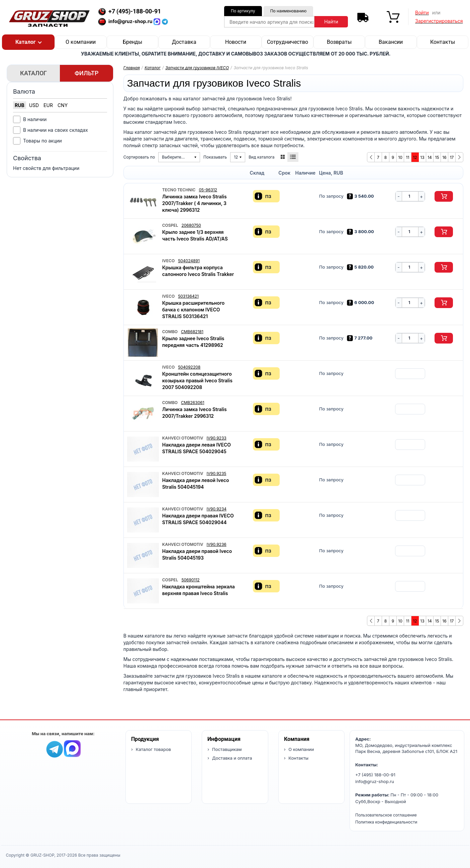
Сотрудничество (288, 42)
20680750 (191, 225)
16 (444, 157)
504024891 (189, 261)
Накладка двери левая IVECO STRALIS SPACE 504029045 (197, 448)
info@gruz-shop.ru (375, 781)
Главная (132, 68)
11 (408, 157)
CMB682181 (192, 332)
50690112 (190, 580)
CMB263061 (193, 403)
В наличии (35, 119)
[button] (28, 42)
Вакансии (391, 42)
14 (430, 157)
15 (437, 157)
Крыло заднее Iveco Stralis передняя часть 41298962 (193, 342)
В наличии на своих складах (56, 130)
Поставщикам (226, 749)
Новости (236, 42)
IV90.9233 (217, 438)
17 (452, 157)
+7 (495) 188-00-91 (375, 775)
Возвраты (339, 42)
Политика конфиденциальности (386, 822)
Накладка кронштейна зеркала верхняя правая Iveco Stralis (199, 590)
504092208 (189, 367)
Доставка (184, 42)
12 (415, 157)
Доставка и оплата (231, 758)
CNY (63, 105)
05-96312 (208, 190)
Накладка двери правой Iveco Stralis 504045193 (197, 554)
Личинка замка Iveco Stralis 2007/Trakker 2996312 (195, 413)
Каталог (153, 68)
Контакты (443, 42)
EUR (48, 105)
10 (400, 157)
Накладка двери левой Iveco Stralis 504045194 (196, 484)
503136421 (188, 296)
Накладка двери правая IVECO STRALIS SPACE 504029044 (198, 519)
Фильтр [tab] (86, 73)
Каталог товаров (153, 749)
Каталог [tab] (33, 73)
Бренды (132, 42)
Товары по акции (42, 141)
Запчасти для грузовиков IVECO (197, 68)
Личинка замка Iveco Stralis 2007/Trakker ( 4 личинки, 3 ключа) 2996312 (195, 203)
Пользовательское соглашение (386, 815)
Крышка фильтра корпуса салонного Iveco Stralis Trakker (198, 271)
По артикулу (243, 11)
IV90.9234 (217, 509)
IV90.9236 (217, 544)
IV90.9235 (217, 473)
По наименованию (289, 11)
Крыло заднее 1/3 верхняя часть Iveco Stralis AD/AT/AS (195, 235)
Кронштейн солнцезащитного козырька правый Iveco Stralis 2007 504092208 (197, 380)
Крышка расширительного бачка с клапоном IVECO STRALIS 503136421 (194, 310)
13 (422, 157)
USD (34, 105)
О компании (81, 42)
